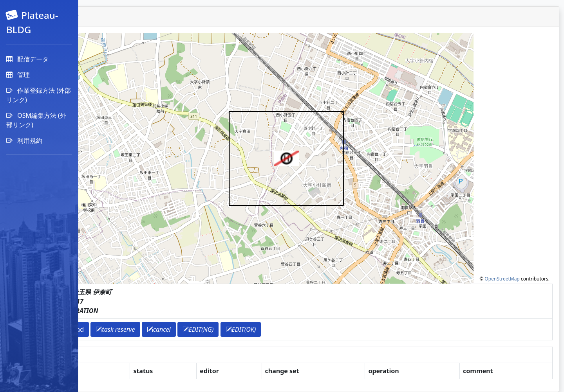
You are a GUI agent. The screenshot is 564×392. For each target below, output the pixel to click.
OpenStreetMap (502, 279)
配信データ (27, 59)
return (108, 329)
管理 (18, 75)
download (143, 329)
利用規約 (24, 140)
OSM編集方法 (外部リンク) (36, 120)
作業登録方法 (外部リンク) (39, 95)
